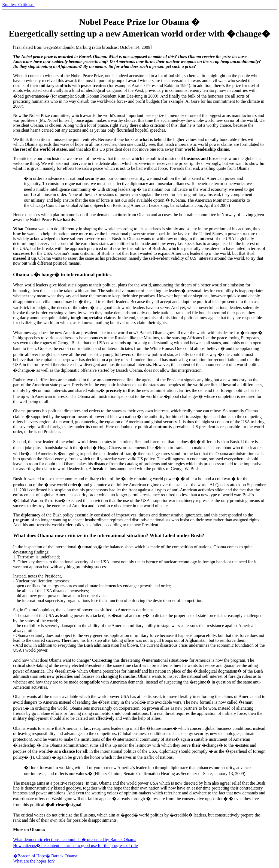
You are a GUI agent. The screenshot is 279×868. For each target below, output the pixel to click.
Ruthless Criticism (18, 4)
